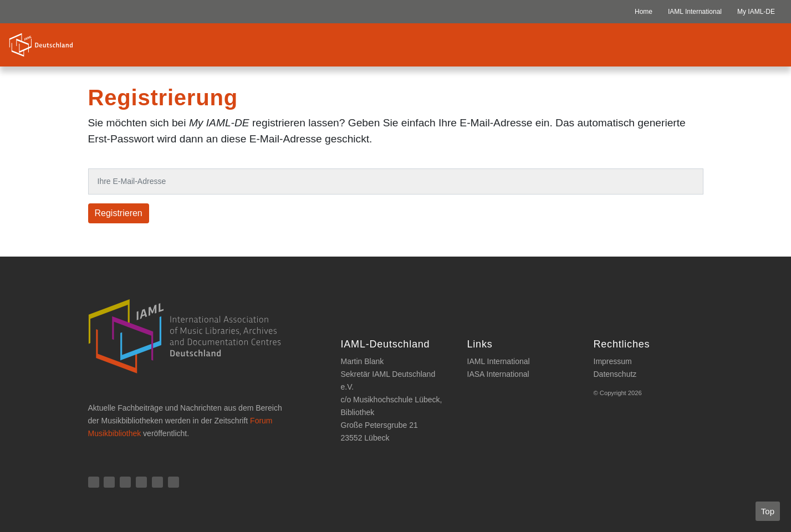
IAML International (695, 12)
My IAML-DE (756, 12)
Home (644, 12)
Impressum (613, 361)
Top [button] (768, 511)
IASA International (498, 374)
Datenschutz (615, 374)
